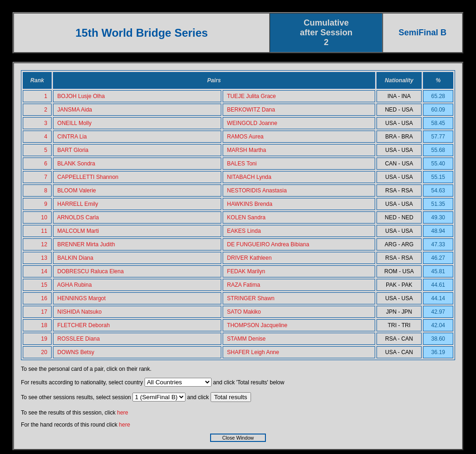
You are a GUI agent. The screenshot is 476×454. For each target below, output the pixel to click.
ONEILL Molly (74, 123)
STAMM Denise (246, 339)
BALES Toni (242, 164)
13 (44, 258)
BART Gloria (73, 150)
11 (44, 231)
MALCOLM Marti (78, 231)
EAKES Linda (244, 231)
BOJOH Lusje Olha (81, 96)
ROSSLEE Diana (78, 339)
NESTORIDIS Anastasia (257, 191)
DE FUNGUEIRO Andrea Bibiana (268, 244)
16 (44, 298)
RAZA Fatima (243, 285)
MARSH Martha (246, 150)
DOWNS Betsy (76, 352)
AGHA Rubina (75, 285)
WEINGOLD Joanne (252, 123)
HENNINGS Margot (81, 298)
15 (44, 285)
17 (44, 312)
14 (44, 271)
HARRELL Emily (78, 204)
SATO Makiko (244, 312)
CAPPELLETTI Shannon (88, 177)
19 (44, 339)
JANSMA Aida (75, 110)
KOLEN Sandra (246, 217)
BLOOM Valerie (76, 191)
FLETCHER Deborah (83, 325)
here (123, 413)
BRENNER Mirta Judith (86, 244)
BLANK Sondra (76, 164)
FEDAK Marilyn (246, 271)
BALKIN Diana (75, 258)
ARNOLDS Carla (78, 217)
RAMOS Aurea (245, 137)
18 (44, 325)
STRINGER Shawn (251, 298)
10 (44, 217)
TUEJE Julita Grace (251, 96)
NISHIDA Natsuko (79, 312)
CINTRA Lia (72, 137)
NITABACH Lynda (249, 177)
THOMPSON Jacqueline (257, 325)
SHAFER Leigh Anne (253, 352)
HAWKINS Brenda (250, 204)
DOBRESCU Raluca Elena (90, 271)
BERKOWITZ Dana (251, 110)
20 (44, 352)
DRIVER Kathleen (249, 258)
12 (44, 244)
